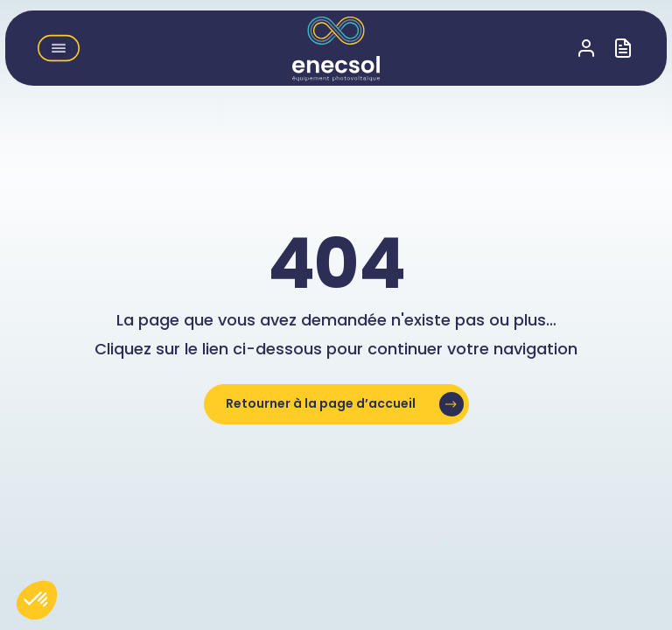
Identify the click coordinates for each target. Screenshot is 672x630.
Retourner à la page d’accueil (321, 403)
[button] (59, 48)
